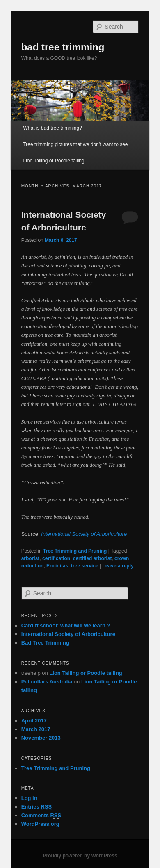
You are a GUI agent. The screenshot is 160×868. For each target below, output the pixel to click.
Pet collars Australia (47, 682)
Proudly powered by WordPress (80, 856)
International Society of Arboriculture (84, 534)
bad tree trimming (63, 47)
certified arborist (93, 558)
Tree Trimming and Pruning (75, 551)
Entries (37, 807)
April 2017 (34, 721)
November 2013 (41, 738)
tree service (85, 566)
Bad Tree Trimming (45, 643)
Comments (41, 816)
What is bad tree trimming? (52, 128)
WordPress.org (40, 824)
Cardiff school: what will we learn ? (66, 625)
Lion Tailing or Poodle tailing (54, 161)
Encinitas (57, 566)
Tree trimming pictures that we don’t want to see (75, 144)
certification (56, 558)
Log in (29, 798)
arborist (31, 558)
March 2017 (36, 729)
